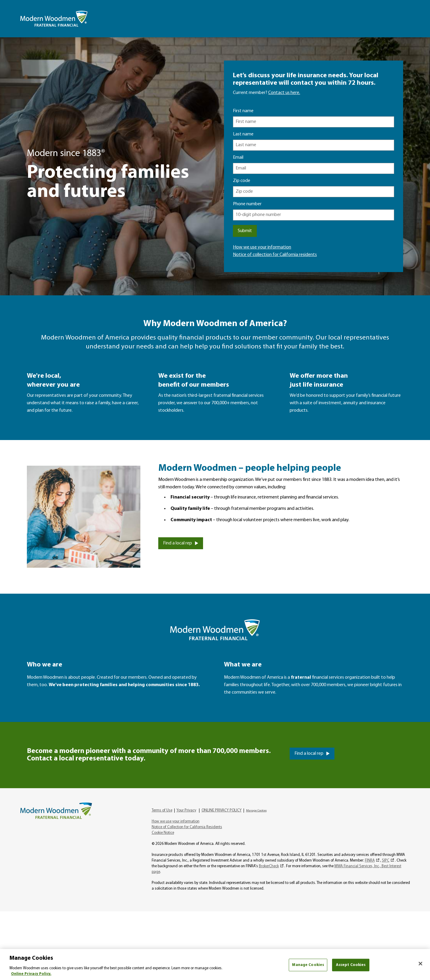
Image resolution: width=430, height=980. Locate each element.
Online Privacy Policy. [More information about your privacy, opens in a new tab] (31, 974)
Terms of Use (162, 810)
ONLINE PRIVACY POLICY (222, 810)
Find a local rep (178, 543)
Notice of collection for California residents (275, 255)
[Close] (420, 964)
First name (243, 111)
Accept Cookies (351, 965)
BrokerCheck (269, 866)
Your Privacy (186, 810)
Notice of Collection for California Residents (187, 827)
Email (238, 158)
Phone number (247, 204)
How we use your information (262, 247)
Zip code (242, 181)
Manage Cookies (256, 811)
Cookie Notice (163, 833)
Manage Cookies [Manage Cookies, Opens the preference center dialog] (308, 965)
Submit (245, 231)
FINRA (370, 861)
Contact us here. (284, 93)
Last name (243, 134)
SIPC (386, 861)
